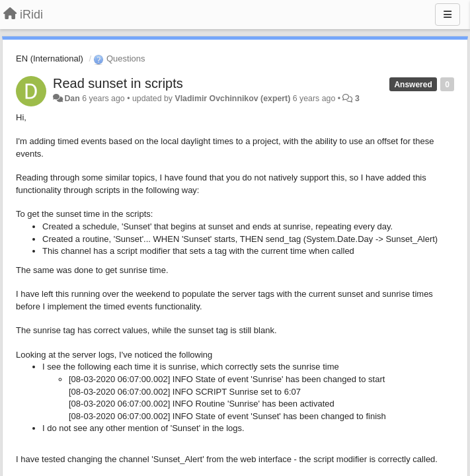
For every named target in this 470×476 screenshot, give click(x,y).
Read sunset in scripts (118, 83)
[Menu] (448, 15)
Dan (72, 99)
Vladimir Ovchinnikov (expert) (232, 99)
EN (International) (50, 59)
